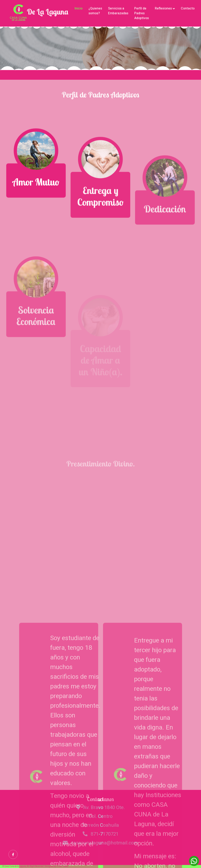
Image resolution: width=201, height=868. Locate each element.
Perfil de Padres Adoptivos (142, 13)
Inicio (79, 8)
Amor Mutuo (36, 188)
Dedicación (165, 233)
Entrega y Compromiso (100, 209)
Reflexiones (163, 8)
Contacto (188, 8)
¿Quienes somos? (95, 11)
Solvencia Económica (36, 346)
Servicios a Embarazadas (118, 11)
